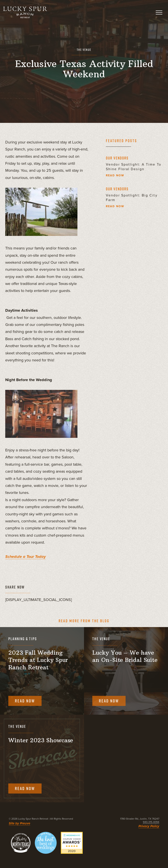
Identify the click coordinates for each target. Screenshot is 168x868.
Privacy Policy (149, 826)
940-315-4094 (151, 822)
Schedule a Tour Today (25, 557)
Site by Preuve (19, 823)
